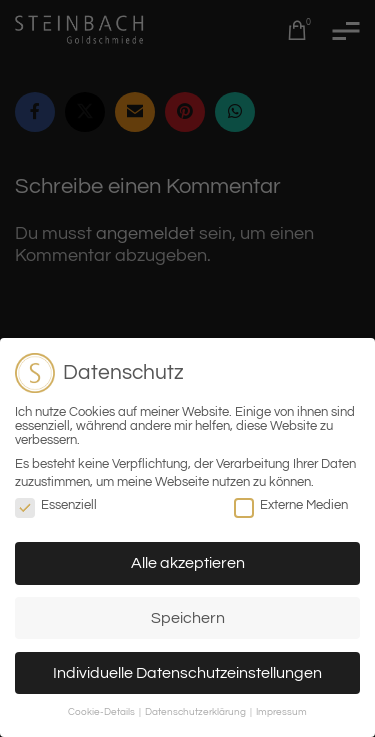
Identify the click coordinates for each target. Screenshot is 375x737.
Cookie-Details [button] (102, 712)
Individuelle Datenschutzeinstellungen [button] (187, 673)
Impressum (281, 712)
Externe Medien (291, 505)
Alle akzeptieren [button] (188, 563)
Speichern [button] (188, 618)
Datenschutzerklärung (196, 712)
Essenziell (56, 505)
